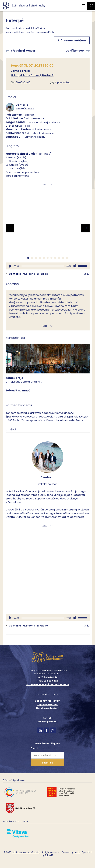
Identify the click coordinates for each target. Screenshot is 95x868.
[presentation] (10, 228)
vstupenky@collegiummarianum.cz (47, 685)
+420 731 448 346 (47, 677)
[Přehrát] (10, 266)
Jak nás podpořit (47, 722)
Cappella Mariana (47, 705)
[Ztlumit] (75, 266)
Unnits (77, 852)
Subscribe (47, 763)
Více (45, 185)
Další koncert (75, 51)
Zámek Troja (20, 71)
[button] (28, 258)
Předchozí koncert (24, 51)
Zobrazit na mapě (18, 390)
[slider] (43, 266)
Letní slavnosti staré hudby (26, 852)
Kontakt (48, 718)
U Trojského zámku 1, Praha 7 (32, 75)
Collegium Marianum (48, 701)
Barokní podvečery (47, 708)
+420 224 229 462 (47, 681)
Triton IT (49, 855)
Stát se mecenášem (72, 40)
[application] (48, 266)
